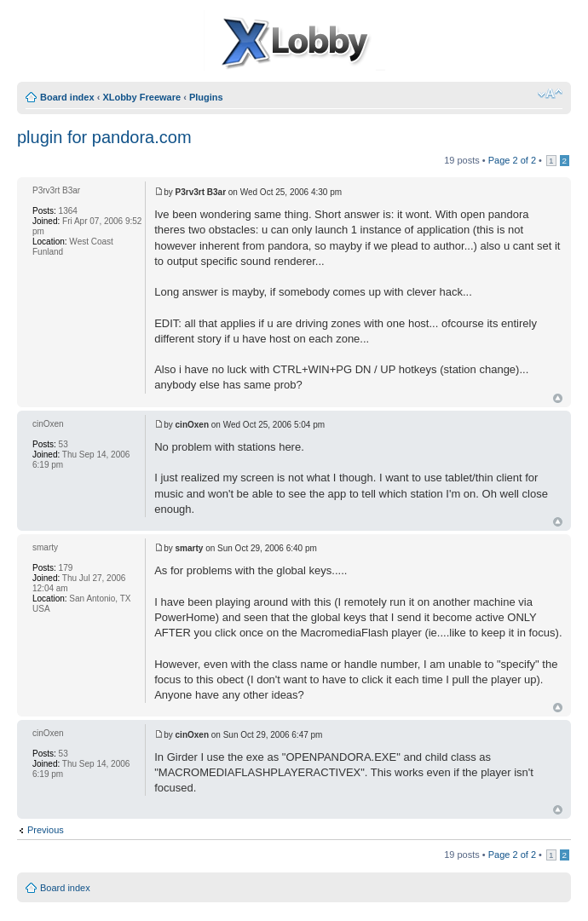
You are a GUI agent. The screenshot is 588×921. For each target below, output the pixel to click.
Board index (67, 97)
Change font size (550, 94)
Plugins (206, 97)
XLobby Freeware (141, 97)
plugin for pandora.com (104, 137)
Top (558, 398)
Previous (46, 830)
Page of (512, 160)
